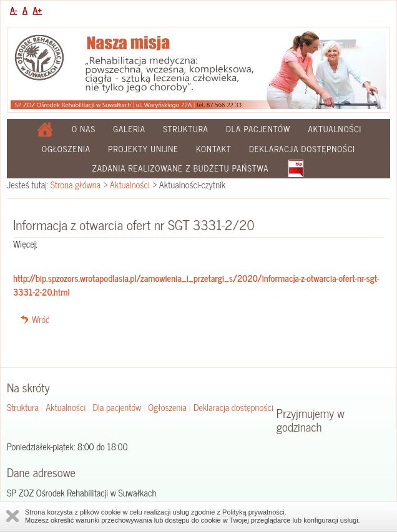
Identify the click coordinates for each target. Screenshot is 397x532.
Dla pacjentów (258, 129)
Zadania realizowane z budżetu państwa (180, 168)
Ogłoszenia (66, 149)
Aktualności (335, 129)
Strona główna (76, 185)
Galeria (129, 129)
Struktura (186, 129)
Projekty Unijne (143, 149)
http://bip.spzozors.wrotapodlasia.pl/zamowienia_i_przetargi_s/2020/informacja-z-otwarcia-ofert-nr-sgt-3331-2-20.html (196, 285)
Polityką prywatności (253, 512)
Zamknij (12, 516)
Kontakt (214, 149)
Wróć (41, 319)
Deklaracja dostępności (302, 149)
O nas (84, 129)
